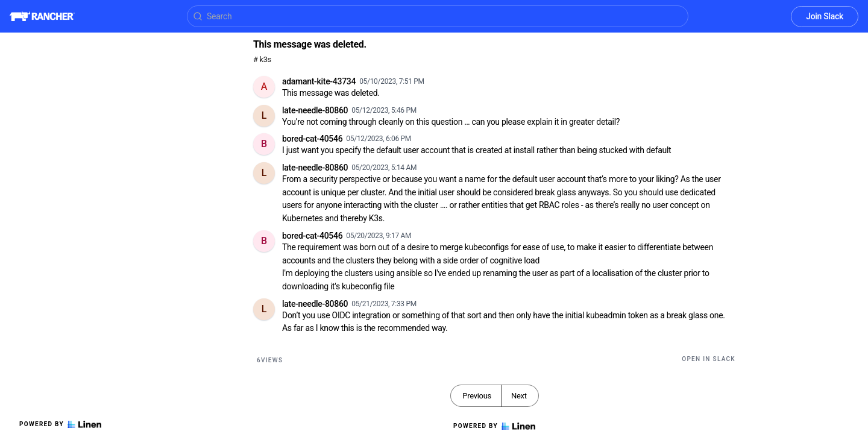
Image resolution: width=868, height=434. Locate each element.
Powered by (60, 424)
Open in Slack (709, 359)
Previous (477, 396)
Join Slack (825, 16)
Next (519, 396)
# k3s (262, 59)
